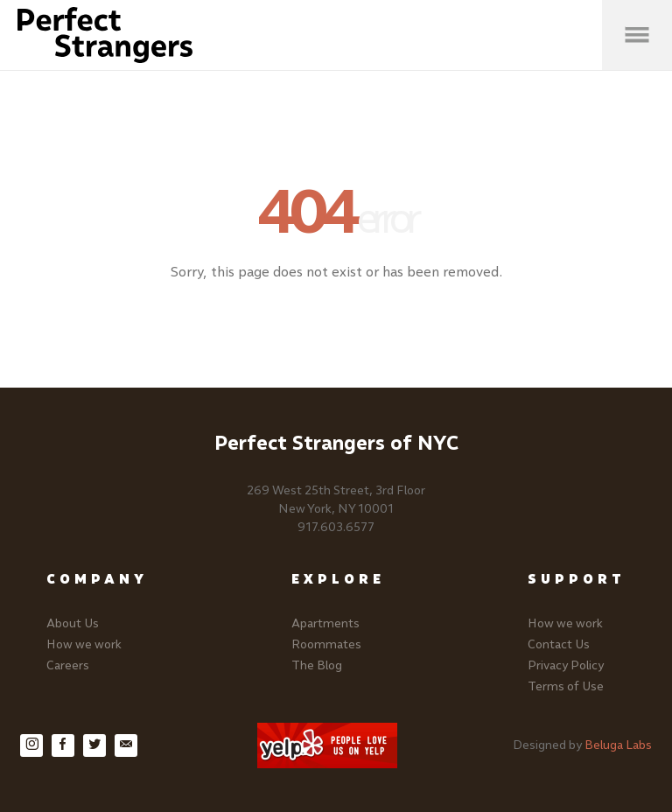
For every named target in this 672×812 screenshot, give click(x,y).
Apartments (325, 623)
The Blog (317, 665)
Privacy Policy (566, 665)
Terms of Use (566, 686)
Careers (68, 665)
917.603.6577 (336, 527)
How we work (84, 644)
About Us (73, 623)
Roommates (326, 644)
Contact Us (559, 644)
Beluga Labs (618, 745)
